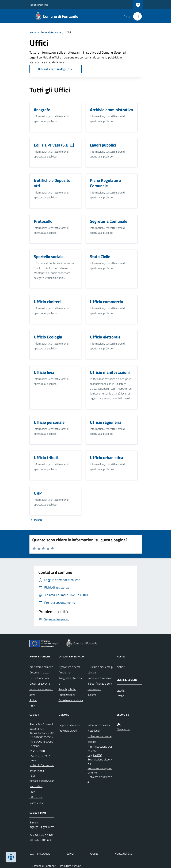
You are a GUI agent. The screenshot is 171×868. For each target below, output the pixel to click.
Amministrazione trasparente (100, 749)
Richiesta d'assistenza (100, 779)
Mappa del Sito (123, 854)
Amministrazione (51, 32)
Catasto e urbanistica (71, 700)
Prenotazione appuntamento (100, 770)
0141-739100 (38, 751)
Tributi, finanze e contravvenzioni (100, 686)
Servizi (70, 854)
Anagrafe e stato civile (71, 681)
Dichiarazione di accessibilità (100, 739)
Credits (94, 854)
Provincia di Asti (68, 731)
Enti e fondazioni (39, 678)
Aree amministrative (41, 667)
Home (33, 32)
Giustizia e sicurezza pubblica (100, 670)
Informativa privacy (99, 725)
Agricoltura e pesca (70, 667)
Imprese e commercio (100, 678)
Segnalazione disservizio (100, 762)
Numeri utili (36, 803)
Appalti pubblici (67, 689)
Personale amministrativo (41, 692)
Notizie (121, 667)
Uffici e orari (36, 797)
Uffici (32, 706)
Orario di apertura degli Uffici (56, 69)
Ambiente (64, 672)
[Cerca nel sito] (136, 16)
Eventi (121, 696)
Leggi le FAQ (95, 755)
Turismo (92, 695)
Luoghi (121, 690)
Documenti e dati (39, 672)
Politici (33, 700)
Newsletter (123, 729)
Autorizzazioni (67, 695)
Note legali (94, 731)
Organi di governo (40, 684)
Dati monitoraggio (40, 854)
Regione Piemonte (39, 5)
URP (32, 792)
